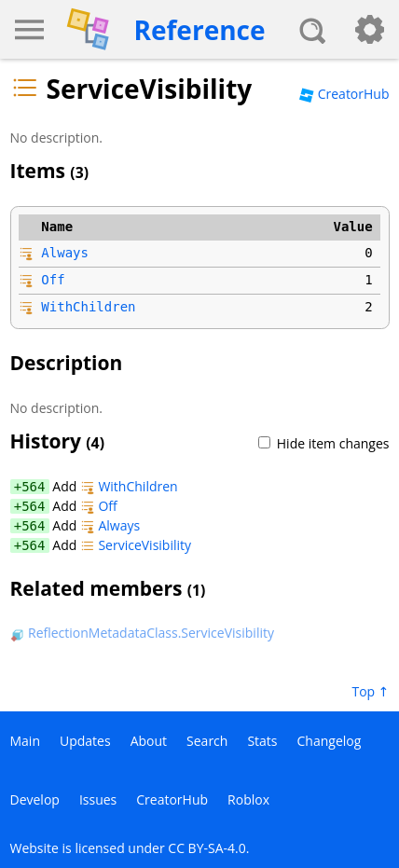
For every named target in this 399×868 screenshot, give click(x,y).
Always (65, 253)
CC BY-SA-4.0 (206, 848)
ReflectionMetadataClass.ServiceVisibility (142, 633)
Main (26, 741)
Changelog (330, 741)
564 (33, 487)
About (149, 741)
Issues (98, 799)
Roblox (248, 799)
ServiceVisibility (136, 545)
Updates (85, 741)
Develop (35, 799)
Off (53, 280)
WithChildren (88, 307)
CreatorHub (344, 94)
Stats (262, 741)
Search (207, 741)
